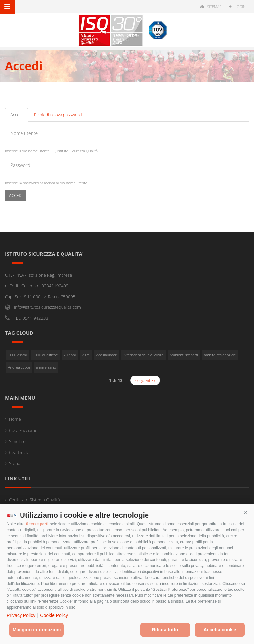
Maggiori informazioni (37, 630)
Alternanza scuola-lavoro (143, 355)
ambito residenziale (220, 355)
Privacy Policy (21, 615)
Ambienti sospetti (184, 355)
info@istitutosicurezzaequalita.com (47, 307)
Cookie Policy (54, 615)
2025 (86, 355)
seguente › (145, 380)
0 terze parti (37, 524)
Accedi (19, 117)
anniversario (46, 367)
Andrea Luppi (19, 367)
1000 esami (17, 355)
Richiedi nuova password (58, 115)
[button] (246, 513)
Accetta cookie (220, 630)
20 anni (70, 355)
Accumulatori (107, 355)
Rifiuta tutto (165, 630)
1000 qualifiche (45, 355)
